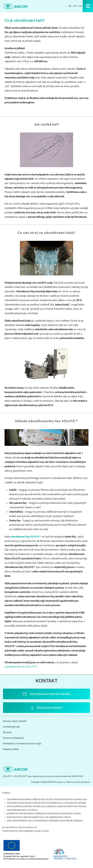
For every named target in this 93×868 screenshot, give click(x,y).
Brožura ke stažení (50, 708)
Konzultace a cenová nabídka (50, 694)
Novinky (7, 732)
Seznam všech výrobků (15, 721)
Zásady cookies (11, 749)
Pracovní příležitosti (13, 738)
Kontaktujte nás (11, 727)
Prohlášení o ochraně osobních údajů (22, 744)
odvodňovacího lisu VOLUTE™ (21, 667)
